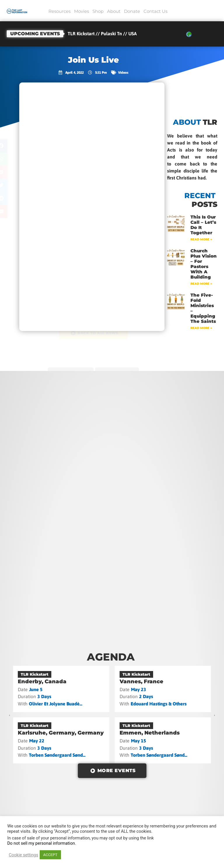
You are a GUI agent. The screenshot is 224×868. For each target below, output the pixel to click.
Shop (98, 11)
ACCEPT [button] (50, 855)
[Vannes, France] (163, 689)
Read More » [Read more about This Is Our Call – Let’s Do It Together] (201, 239)
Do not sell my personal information (41, 843)
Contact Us (155, 11)
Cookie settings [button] (23, 855)
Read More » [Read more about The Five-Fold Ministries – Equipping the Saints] (201, 328)
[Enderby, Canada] (61, 689)
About (114, 11)
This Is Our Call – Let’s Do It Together (203, 225)
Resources (60, 11)
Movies (82, 11)
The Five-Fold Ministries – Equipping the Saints (203, 308)
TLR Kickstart (35, 674)
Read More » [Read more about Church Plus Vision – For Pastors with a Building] (201, 284)
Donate (132, 11)
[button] (13, 146)
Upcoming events (35, 34)
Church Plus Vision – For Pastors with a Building (204, 264)
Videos (123, 73)
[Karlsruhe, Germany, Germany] (61, 740)
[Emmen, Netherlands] (163, 740)
